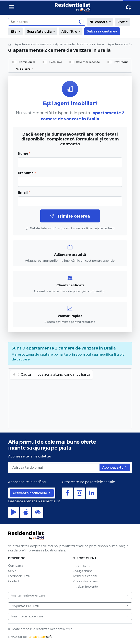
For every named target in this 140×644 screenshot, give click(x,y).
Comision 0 (27, 62)
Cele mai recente (88, 62)
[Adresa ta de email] (55, 467)
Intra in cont (81, 566)
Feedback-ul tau (19, 576)
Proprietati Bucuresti (70, 606)
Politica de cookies (85, 581)
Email (24, 192)
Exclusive (55, 62)
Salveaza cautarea (102, 31)
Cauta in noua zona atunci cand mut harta (55, 374)
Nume (24, 153)
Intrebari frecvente (85, 586)
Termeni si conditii (85, 576)
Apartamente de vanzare (33, 44)
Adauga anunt (82, 571)
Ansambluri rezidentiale (70, 616)
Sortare (23, 69)
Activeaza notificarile (32, 493)
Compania (15, 566)
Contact (14, 581)
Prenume (27, 173)
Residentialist (26, 536)
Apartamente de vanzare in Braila (79, 44)
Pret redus (121, 62)
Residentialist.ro (73, 7)
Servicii (13, 571)
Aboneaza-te (115, 467)
